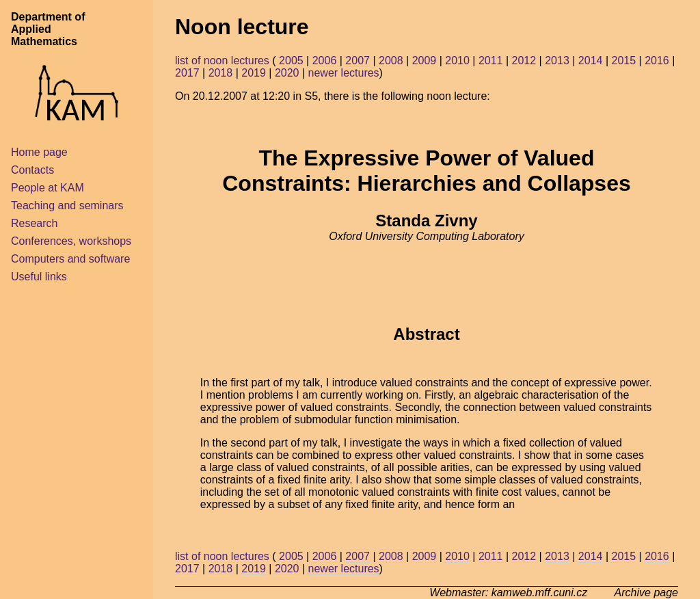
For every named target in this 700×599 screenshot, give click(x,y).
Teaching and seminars (67, 205)
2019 (254, 73)
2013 (557, 61)
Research (34, 223)
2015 (623, 61)
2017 (187, 73)
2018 (221, 73)
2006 (325, 61)
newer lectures (344, 73)
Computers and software (70, 259)
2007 (358, 61)
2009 (425, 61)
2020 (287, 73)
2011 (491, 61)
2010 (457, 61)
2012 (524, 61)
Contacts (32, 170)
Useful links (39, 277)
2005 (291, 61)
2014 (591, 61)
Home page (39, 152)
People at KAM (48, 188)
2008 (391, 61)
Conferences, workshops (71, 241)
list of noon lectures (222, 61)
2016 (657, 61)
